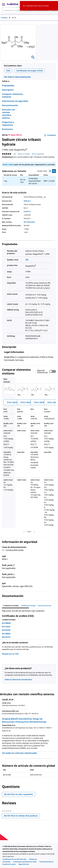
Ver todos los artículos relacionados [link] (19, 753)
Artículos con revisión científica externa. (9, 114)
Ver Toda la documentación (17, 77)
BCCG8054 (6, 634)
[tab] (6, 18)
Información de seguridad (15, 101)
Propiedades (8, 86)
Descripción (8, 90)
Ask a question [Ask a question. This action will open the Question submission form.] (38, 154)
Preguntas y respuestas (8, 124)
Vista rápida (12, 402)
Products (4, 18)
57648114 (27, 211)
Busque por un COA (10, 654)
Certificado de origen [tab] (28, 606)
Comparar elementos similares (13, 95)
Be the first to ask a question (19, 794)
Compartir (50, 135)
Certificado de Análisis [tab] (11, 606)
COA (8, 71)
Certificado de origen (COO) (30, 71)
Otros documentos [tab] (45, 606)
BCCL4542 (6, 627)
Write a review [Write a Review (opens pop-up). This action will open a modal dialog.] (24, 154)
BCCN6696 (6, 623)
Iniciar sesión (8, 164)
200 (27, 260)
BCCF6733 (6, 637)
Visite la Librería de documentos (18, 679)
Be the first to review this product (22, 816)
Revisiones (7, 129)
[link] (14, 859)
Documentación (10, 105)
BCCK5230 (6, 630)
